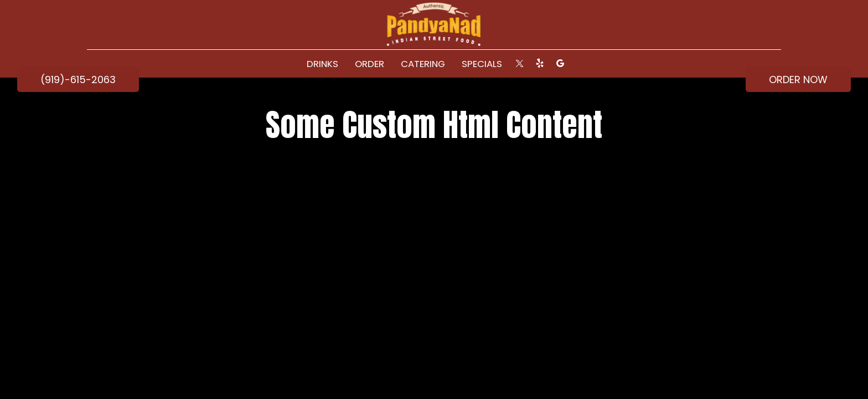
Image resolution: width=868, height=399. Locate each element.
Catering (423, 64)
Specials (482, 64)
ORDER (370, 64)
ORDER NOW (798, 80)
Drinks (322, 64)
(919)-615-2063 (78, 80)
